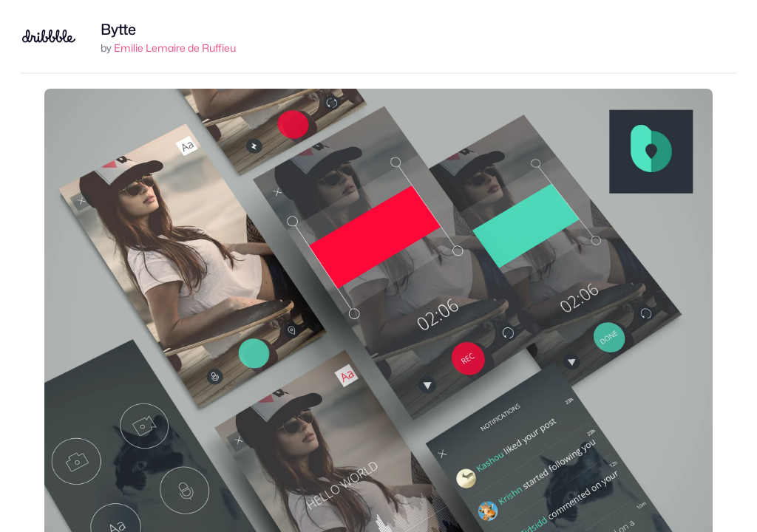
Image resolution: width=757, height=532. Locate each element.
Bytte (118, 30)
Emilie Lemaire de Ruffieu (175, 48)
